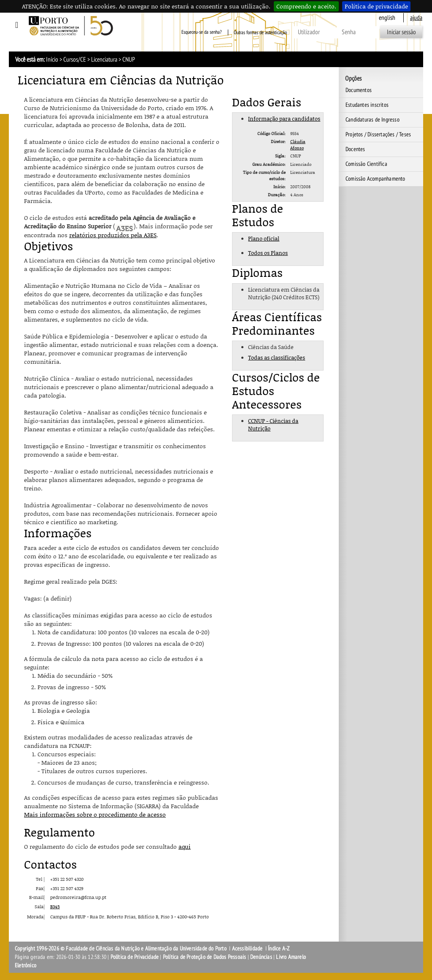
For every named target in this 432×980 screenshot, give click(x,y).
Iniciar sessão (401, 32)
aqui (185, 846)
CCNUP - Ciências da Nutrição (273, 425)
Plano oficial (264, 238)
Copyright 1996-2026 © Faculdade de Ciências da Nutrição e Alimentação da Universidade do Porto (121, 949)
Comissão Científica (366, 164)
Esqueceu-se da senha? (201, 32)
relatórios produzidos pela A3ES (113, 235)
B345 (55, 906)
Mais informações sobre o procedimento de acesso (95, 814)
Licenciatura (104, 60)
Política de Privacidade (135, 957)
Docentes (355, 149)
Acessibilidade (247, 949)
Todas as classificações (277, 357)
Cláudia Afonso (298, 144)
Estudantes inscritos (367, 105)
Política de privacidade (376, 6)
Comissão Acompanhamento (375, 179)
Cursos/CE (75, 60)
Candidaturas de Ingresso (373, 120)
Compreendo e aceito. (306, 6)
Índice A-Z (279, 949)
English (387, 18)
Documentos (359, 90)
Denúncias (261, 957)
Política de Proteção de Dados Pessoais (205, 957)
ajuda (416, 18)
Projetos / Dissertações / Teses (378, 134)
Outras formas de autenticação (260, 32)
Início (52, 60)
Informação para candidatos (284, 119)
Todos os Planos (268, 253)
